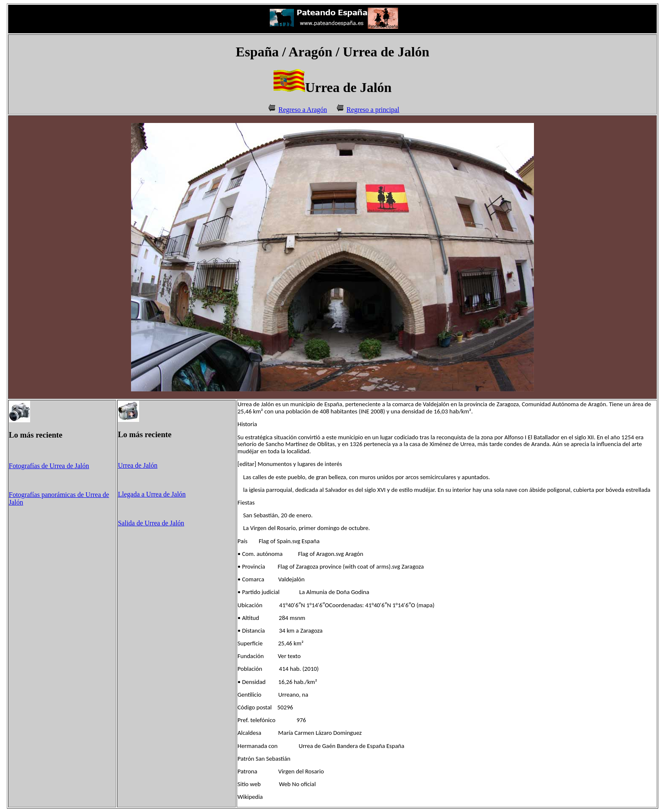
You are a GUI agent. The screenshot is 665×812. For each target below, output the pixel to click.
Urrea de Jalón (138, 465)
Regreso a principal (373, 110)
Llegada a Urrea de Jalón (152, 494)
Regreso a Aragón (303, 110)
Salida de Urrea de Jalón (151, 523)
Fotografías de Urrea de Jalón (49, 466)
